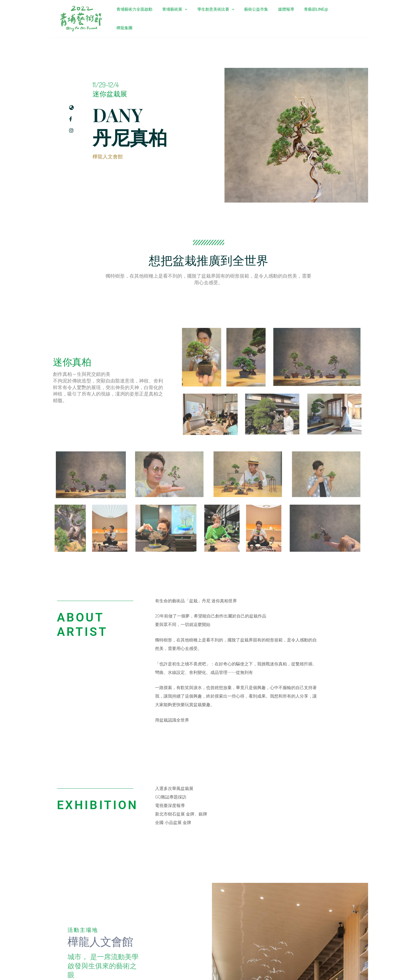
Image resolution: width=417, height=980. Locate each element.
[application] (194, 17)
